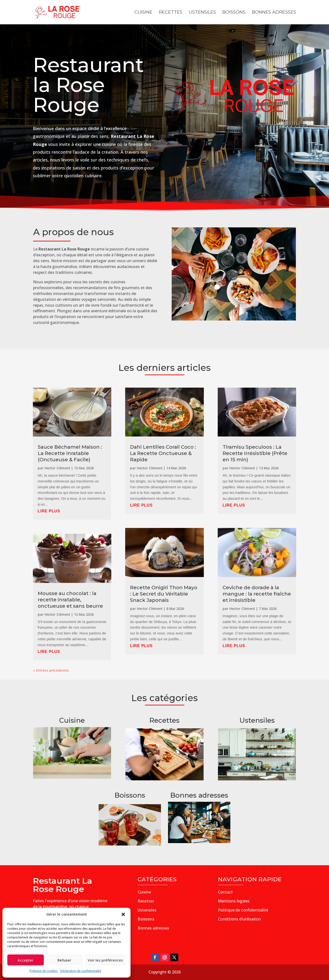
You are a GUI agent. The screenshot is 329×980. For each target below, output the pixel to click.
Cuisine (143, 13)
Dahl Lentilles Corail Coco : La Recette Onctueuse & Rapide (163, 453)
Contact (225, 892)
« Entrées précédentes (51, 670)
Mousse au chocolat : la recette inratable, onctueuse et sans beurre (70, 600)
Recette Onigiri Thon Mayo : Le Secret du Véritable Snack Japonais (164, 594)
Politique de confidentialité (243, 910)
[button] (123, 914)
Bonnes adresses (274, 13)
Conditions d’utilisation (240, 919)
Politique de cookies (44, 971)
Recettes (171, 13)
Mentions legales (234, 901)
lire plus (49, 511)
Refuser (64, 960)
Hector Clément (57, 468)
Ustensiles (202, 13)
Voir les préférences (105, 960)
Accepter (25, 960)
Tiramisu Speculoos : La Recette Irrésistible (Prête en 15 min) (255, 453)
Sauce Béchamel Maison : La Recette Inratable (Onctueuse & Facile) (70, 453)
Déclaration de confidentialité (81, 971)
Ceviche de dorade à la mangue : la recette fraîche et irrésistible (257, 594)
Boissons (234, 13)
